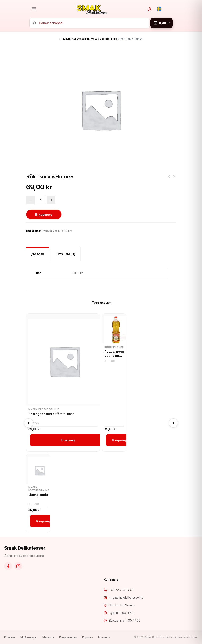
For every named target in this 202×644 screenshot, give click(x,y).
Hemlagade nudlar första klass (51, 414)
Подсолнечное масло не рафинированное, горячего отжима (114, 354)
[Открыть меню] (34, 9)
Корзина (88, 637)
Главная (65, 39)
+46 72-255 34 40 (121, 590)
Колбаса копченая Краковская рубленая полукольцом (174, 179)
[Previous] (29, 423)
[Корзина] (162, 23)
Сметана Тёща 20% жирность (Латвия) (169, 179)
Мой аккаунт (29, 637)
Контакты (104, 637)
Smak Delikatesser (25, 548)
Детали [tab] (38, 254)
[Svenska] (159, 9)
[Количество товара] (41, 200)
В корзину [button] (68, 440)
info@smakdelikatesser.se (126, 598)
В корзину (44, 214)
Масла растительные (104, 39)
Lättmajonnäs (38, 495)
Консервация (80, 39)
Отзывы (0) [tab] (66, 254)
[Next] (173, 423)
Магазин (48, 637)
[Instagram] (18, 566)
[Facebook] (8, 566)
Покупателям (68, 637)
